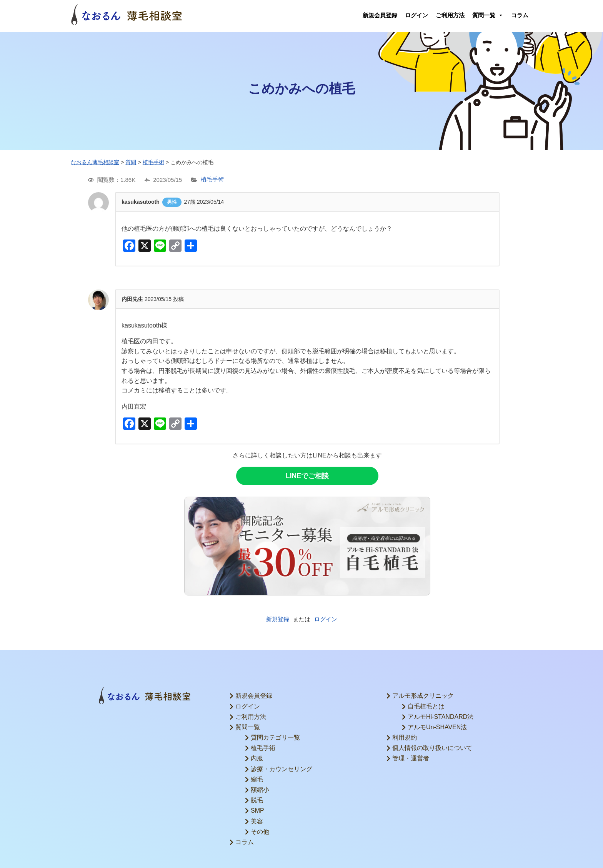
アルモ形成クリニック (423, 696)
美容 (257, 821)
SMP (257, 811)
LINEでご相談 (307, 476)
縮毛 (257, 779)
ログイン (416, 15)
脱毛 (257, 800)
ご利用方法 (450, 15)
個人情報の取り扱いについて (432, 748)
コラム (520, 15)
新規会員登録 (380, 15)
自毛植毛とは (426, 706)
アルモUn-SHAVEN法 (437, 727)
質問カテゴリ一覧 (275, 737)
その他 (260, 832)
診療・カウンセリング (282, 769)
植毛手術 (212, 180)
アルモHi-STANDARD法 (441, 717)
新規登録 (278, 619)
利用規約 (405, 737)
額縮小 (260, 790)
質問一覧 (488, 15)
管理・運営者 (411, 758)
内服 (257, 758)
